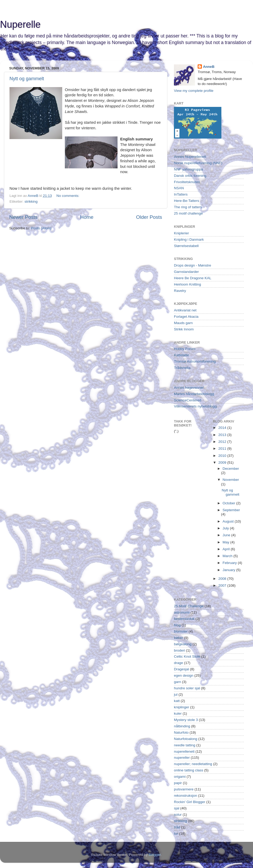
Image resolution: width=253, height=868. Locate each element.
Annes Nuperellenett (190, 157)
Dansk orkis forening (190, 176)
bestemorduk (184, 619)
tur (176, 834)
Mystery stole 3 (186, 720)
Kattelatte (181, 355)
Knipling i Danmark (189, 239)
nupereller (182, 758)
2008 (223, 579)
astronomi (182, 612)
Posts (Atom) (41, 228)
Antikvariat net (185, 310)
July (226, 528)
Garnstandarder (186, 272)
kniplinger (182, 707)
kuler (178, 713)
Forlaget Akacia (186, 317)
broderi (179, 650)
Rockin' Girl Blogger (190, 802)
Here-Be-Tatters (186, 201)
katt (177, 701)
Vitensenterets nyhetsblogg (195, 406)
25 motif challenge (188, 213)
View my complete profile (194, 91)
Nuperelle (20, 24)
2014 (223, 428)
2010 (223, 456)
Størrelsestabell (186, 246)
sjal (177, 808)
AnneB (209, 67)
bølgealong (183, 644)
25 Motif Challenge (189, 606)
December (231, 469)
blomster (181, 631)
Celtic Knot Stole (187, 656)
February (230, 563)
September (231, 510)
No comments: (68, 196)
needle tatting (185, 745)
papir (178, 783)
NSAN (179, 188)
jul (176, 694)
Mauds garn (183, 323)
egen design (184, 675)
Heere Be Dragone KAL (193, 278)
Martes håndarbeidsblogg (194, 394)
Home (87, 217)
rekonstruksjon (186, 796)
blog (177, 625)
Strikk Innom (184, 329)
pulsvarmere (184, 789)
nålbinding (182, 726)
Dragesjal (181, 669)
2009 (223, 463)
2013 (223, 435)
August (229, 521)
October (230, 503)
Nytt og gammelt (27, 79)
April (227, 549)
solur (178, 815)
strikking (31, 201)
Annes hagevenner (189, 388)
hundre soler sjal (187, 688)
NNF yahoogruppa (188, 169)
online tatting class (189, 770)
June (227, 535)
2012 (223, 442)
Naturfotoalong (186, 739)
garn (177, 682)
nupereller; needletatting (193, 764)
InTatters (181, 194)
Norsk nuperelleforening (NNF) (198, 163)
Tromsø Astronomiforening (195, 361)
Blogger (155, 855)
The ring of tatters (188, 207)
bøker (179, 638)
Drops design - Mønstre (193, 265)
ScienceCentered (188, 400)
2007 (223, 585)
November (231, 480)
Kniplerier (181, 233)
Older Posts (149, 217)
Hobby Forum (185, 349)
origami (180, 777)
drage (179, 663)
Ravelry (180, 291)
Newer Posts (23, 217)
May (227, 542)
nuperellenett (184, 751)
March (228, 556)
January (230, 570)
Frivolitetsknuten (187, 182)
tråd (177, 827)
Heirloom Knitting (188, 284)
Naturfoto (181, 732)
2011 (223, 449)
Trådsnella (182, 368)
